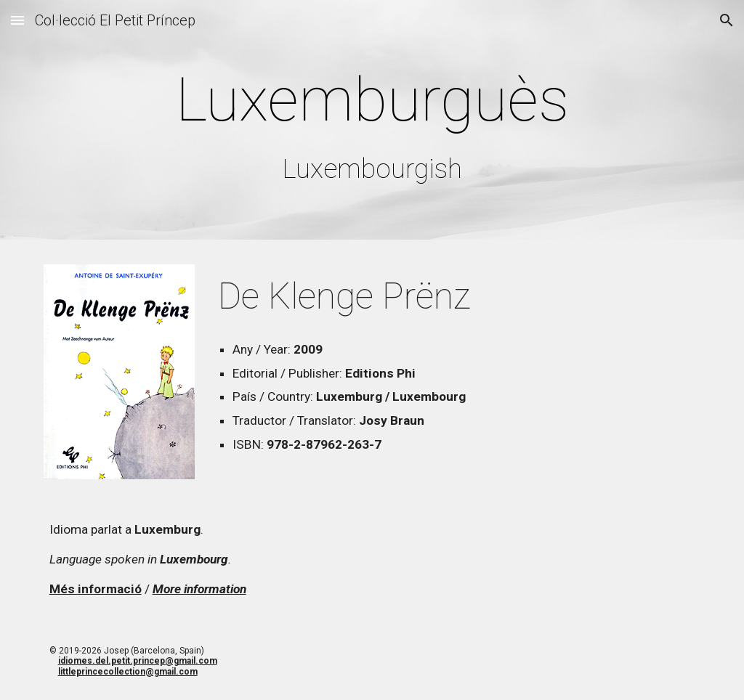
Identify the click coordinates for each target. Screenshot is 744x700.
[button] (17, 20)
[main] (372, 123)
